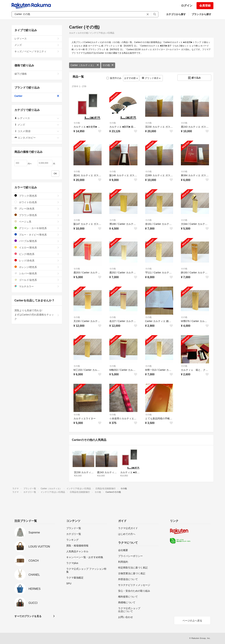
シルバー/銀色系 (37, 273)
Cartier (37, 96)
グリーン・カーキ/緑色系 (37, 228)
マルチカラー (37, 286)
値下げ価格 (37, 74)
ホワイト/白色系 (37, 202)
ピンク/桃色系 (37, 254)
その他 (108, 65)
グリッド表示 (151, 78)
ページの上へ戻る (192, 621)
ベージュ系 (37, 222)
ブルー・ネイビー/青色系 (37, 235)
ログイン (187, 6)
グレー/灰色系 (37, 209)
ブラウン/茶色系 (37, 215)
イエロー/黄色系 (37, 247)
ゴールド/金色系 (37, 280)
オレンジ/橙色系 (37, 267)
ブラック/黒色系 (37, 196)
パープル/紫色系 (37, 241)
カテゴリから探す (176, 14)
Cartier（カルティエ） (85, 65)
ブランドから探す (201, 14)
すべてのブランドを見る (28, 616)
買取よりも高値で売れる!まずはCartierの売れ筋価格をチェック (37, 315)
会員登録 (205, 6)
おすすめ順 (131, 78)
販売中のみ (114, 78)
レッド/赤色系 (37, 260)
